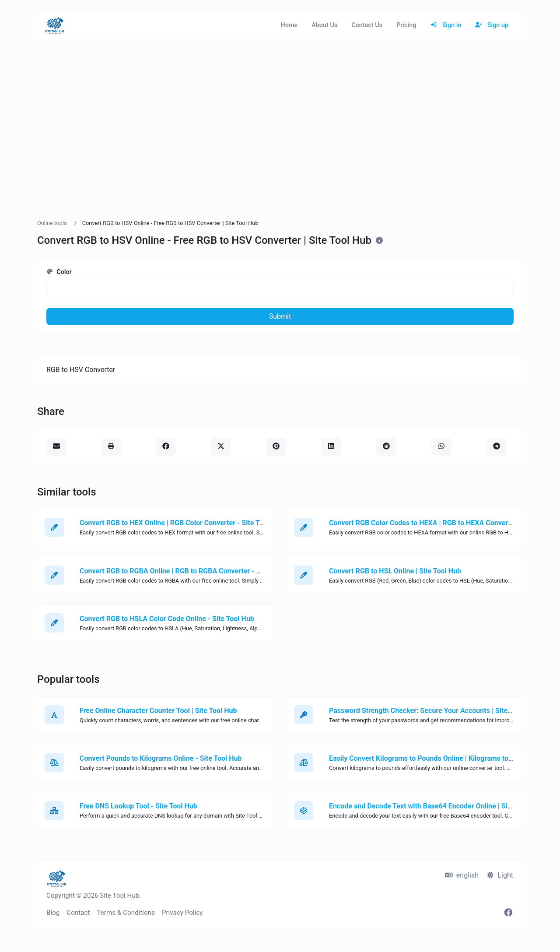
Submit (280, 316)
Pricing (406, 25)
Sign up (492, 25)
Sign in (446, 25)
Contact (78, 913)
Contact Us (367, 25)
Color (59, 272)
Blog (53, 913)
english (462, 875)
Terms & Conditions (126, 913)
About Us (324, 25)
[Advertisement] (280, 130)
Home (289, 25)
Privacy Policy (182, 913)
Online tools (52, 223)
